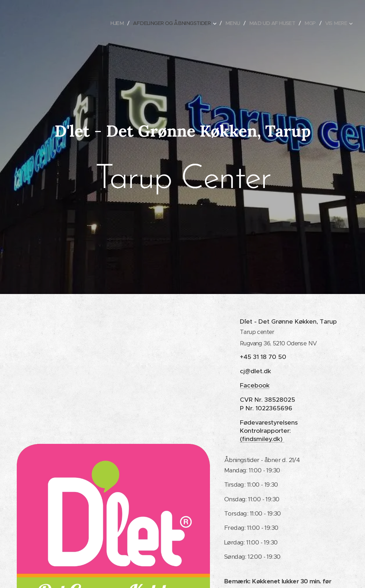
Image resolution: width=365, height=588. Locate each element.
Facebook (255, 385)
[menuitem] (107, 23)
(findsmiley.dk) (262, 439)
